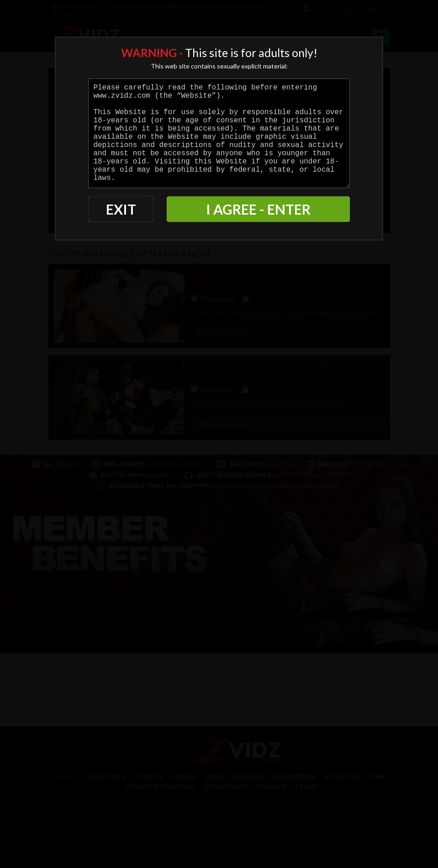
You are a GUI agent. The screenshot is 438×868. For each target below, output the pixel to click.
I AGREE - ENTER (258, 209)
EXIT (121, 209)
